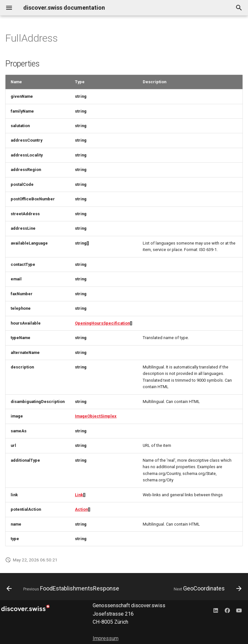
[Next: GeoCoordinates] (207, 589)
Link (79, 495)
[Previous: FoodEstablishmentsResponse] (64, 589)
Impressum (106, 638)
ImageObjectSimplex (96, 416)
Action (81, 509)
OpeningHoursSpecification (102, 323)
